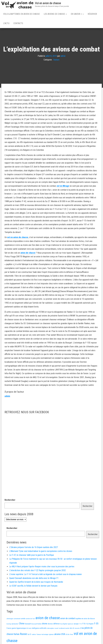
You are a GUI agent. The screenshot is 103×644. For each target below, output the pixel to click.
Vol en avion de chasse (48, 3)
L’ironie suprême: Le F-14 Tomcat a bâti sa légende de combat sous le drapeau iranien (45, 575)
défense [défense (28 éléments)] (57, 624)
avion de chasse (28, 253)
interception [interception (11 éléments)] (50, 629)
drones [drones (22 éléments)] (50, 624)
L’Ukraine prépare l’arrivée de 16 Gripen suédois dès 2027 (34, 548)
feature (56, 60)
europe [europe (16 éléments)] (76, 624)
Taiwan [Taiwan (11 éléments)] (39, 635)
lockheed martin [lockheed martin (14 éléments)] (64, 629)
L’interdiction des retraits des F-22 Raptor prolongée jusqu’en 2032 (37, 571)
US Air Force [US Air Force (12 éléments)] (69, 635)
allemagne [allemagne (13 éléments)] (10, 619)
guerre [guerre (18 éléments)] (14, 629)
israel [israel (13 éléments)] (56, 629)
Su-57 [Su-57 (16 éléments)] (29, 635)
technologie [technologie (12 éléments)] (45, 635)
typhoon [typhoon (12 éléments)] (51, 635)
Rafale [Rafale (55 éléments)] (16, 635)
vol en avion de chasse (18, 238)
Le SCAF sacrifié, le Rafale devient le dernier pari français (33, 586)
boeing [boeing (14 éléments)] (9, 624)
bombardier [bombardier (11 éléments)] (15, 624)
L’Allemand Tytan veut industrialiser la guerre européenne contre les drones (41, 552)
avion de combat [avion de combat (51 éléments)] (68, 619)
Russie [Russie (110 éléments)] (23, 635)
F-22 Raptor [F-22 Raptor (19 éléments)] (90, 624)
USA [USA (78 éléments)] (63, 635)
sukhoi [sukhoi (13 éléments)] (34, 635)
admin (63, 56)
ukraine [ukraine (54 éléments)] (57, 635)
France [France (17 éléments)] (9, 629)
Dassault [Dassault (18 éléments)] (28, 624)
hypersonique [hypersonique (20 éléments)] (21, 629)
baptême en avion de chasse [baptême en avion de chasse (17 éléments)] (85, 619)
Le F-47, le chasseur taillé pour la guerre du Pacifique (32, 556)
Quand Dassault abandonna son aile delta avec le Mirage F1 (34, 579)
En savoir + (77, 14)
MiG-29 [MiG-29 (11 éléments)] (72, 629)
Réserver (92, 14)
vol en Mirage (63, 186)
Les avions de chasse (55, 14)
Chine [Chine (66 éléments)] (22, 624)
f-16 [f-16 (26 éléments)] (84, 624)
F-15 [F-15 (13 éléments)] (80, 624)
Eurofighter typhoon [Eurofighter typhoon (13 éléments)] (67, 624)
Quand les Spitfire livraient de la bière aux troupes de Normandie (36, 582)
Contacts (18, 23)
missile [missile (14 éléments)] (77, 629)
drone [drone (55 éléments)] (45, 624)
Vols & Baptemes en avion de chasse (21, 14)
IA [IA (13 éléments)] (27, 629)
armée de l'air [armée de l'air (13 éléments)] (30, 619)
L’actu (6, 23)
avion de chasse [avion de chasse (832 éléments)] (48, 618)
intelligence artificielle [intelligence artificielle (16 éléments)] (39, 629)
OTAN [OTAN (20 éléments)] (82, 629)
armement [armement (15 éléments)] (17, 619)
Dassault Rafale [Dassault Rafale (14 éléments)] (36, 624)
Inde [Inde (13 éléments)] (30, 629)
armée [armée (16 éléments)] (23, 619)
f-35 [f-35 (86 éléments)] (96, 624)
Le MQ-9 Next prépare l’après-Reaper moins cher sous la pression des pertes (42, 567)
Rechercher (10, 500)
